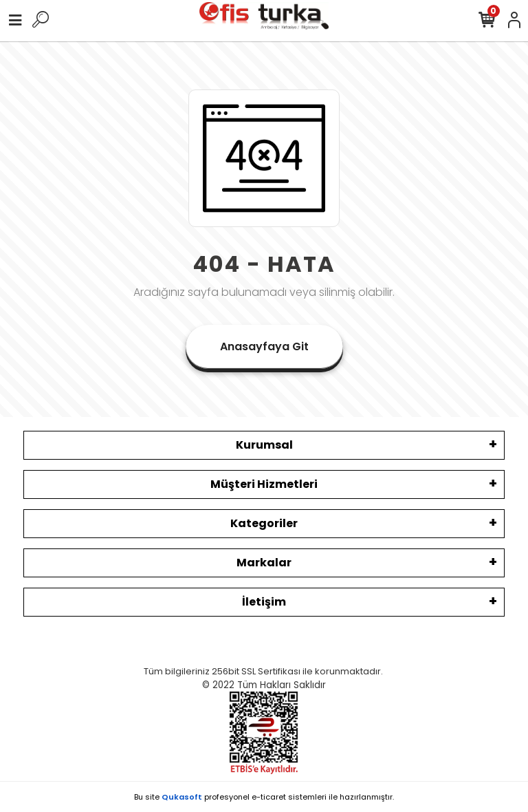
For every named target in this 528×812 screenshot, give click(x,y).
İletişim (264, 602)
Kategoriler (264, 523)
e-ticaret (269, 797)
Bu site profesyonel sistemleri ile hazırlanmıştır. (264, 797)
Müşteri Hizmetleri (264, 484)
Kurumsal (264, 445)
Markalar (264, 563)
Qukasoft (182, 797)
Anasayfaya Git (264, 346)
